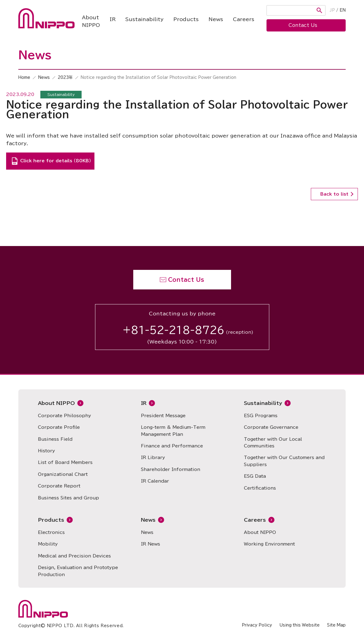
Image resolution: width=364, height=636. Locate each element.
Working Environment (269, 544)
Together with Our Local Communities (273, 443)
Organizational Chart (63, 474)
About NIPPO (91, 21)
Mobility (48, 544)
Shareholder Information (171, 469)
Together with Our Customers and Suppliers (284, 461)
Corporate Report (59, 486)
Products (186, 19)
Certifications (260, 488)
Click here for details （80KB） (56, 161)
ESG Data (255, 476)
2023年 (65, 77)
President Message (163, 416)
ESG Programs (261, 416)
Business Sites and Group (68, 498)
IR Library (153, 458)
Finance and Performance (172, 446)
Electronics (51, 532)
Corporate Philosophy (64, 416)
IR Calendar (155, 481)
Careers (244, 19)
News (216, 19)
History (46, 451)
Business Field (55, 439)
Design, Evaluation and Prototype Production (78, 571)
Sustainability (144, 19)
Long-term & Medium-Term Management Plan (173, 431)
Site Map (336, 625)
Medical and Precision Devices (74, 556)
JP (332, 10)
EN (343, 10)
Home (24, 77)
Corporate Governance (271, 427)
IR (113, 19)
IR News (151, 544)
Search (319, 10)
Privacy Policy (257, 625)
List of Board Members (65, 462)
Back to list (334, 194)
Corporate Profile (59, 427)
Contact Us (186, 280)
